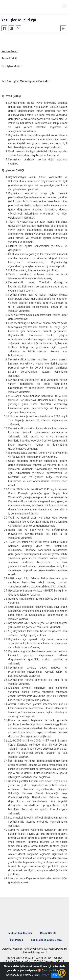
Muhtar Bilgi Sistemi (20, 933)
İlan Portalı (17, 940)
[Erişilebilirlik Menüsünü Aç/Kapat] (62, 973)
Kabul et (57, 975)
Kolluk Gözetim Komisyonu (47, 940)
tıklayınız (44, 975)
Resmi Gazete (48, 933)
